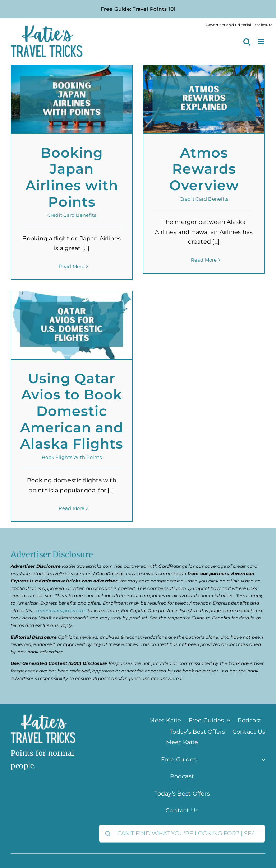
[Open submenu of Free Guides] (227, 720)
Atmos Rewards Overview (204, 169)
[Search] (108, 834)
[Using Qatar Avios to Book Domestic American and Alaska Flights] (72, 325)
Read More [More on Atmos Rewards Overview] (204, 266)
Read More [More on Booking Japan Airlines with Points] (72, 266)
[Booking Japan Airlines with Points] (72, 99)
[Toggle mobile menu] (261, 42)
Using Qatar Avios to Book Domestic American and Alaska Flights (72, 411)
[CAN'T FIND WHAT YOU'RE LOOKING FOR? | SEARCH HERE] (182, 834)
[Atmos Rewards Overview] (204, 99)
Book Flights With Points (72, 457)
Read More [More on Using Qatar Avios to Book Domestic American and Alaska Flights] (72, 508)
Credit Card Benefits (72, 215)
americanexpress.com (61, 611)
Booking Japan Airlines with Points (72, 177)
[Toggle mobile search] (247, 42)
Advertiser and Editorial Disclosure (239, 25)
